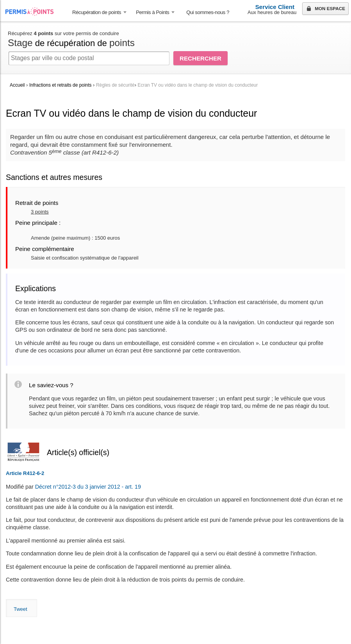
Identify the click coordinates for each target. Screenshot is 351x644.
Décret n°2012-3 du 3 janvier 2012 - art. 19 (88, 487)
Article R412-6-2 (25, 473)
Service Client (275, 7)
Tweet (20, 609)
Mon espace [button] (325, 9)
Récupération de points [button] (97, 12)
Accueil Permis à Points (33, 12)
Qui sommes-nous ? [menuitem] (208, 12)
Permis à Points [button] (152, 12)
